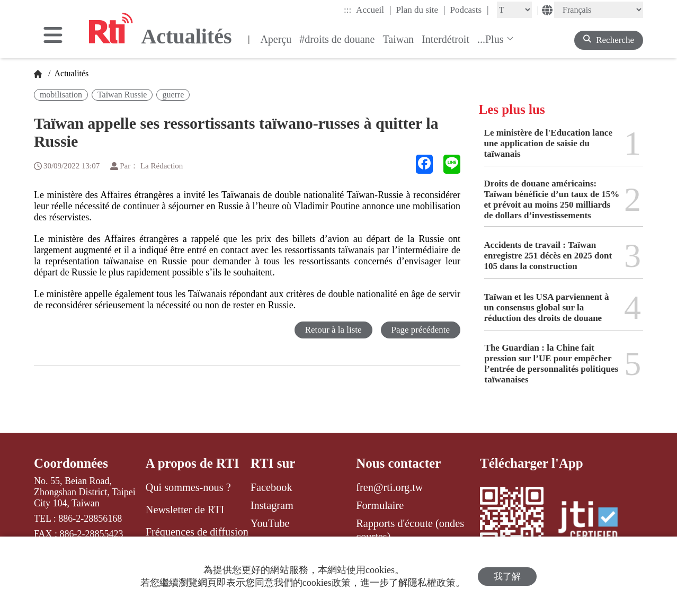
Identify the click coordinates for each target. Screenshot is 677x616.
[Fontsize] (514, 10)
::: (348, 10)
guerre (173, 95)
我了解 (507, 577)
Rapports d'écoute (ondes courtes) (410, 530)
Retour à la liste (333, 330)
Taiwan (398, 39)
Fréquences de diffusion (197, 532)
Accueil (373, 10)
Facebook (271, 487)
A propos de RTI (193, 463)
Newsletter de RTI (185, 510)
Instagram (272, 505)
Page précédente (420, 330)
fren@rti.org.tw (389, 487)
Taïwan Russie (122, 95)
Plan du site (421, 10)
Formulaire (380, 505)
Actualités (70, 73)
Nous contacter (398, 463)
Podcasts (470, 10)
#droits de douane (337, 39)
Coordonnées (71, 463)
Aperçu (276, 39)
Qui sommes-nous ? (188, 487)
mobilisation (61, 95)
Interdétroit (446, 39)
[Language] (599, 10)
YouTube (270, 523)
